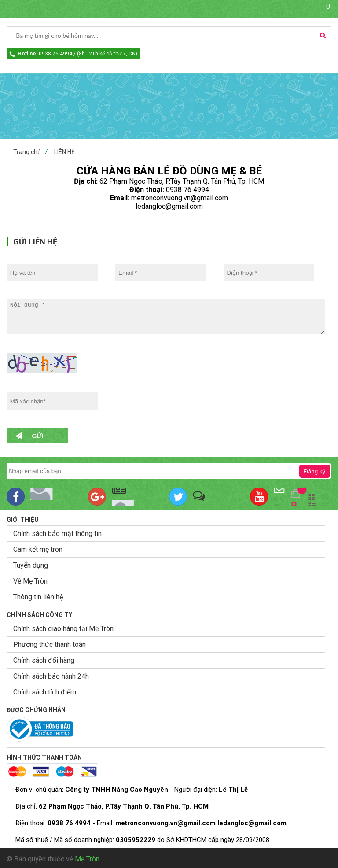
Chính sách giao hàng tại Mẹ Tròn (63, 629)
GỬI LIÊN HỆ (35, 242)
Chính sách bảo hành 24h (51, 676)
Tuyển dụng (31, 565)
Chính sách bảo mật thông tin (57, 534)
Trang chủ (27, 152)
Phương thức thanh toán (50, 645)
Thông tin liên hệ (38, 597)
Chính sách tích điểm (45, 692)
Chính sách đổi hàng (44, 660)
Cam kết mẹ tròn (38, 549)
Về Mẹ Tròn (30, 581)
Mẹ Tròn (87, 859)
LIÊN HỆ (64, 152)
